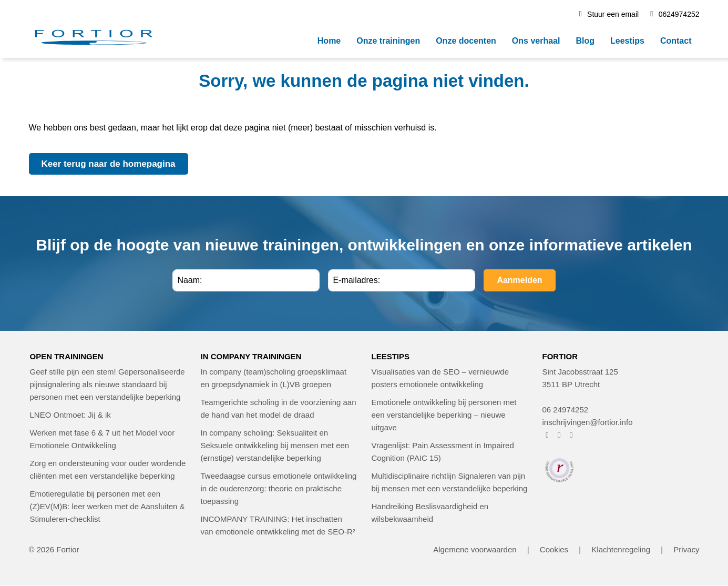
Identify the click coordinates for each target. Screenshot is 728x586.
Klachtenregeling (621, 549)
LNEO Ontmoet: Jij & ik (70, 415)
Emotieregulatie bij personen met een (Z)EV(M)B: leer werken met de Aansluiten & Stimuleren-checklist (107, 506)
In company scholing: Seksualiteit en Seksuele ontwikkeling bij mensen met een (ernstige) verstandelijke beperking (275, 445)
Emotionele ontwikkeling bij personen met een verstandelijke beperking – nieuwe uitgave (444, 415)
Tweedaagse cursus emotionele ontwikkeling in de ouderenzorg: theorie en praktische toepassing (279, 488)
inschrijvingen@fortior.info (588, 422)
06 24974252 (566, 410)
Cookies (554, 549)
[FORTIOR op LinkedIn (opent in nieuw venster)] (571, 435)
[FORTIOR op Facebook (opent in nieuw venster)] (547, 435)
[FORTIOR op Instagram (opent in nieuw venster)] (559, 435)
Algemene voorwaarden (475, 549)
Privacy (686, 549)
